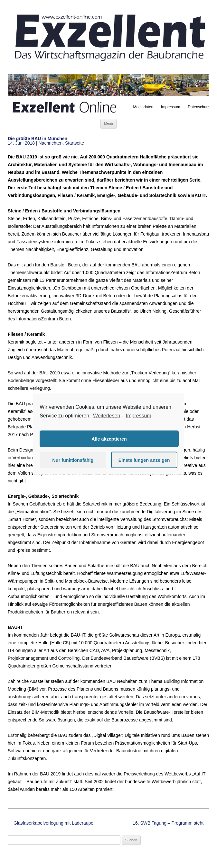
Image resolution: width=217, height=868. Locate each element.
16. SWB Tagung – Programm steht (171, 823)
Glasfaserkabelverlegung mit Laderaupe (51, 823)
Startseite (75, 143)
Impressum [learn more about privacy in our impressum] (139, 415)
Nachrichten (51, 143)
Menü (108, 123)
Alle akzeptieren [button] (109, 439)
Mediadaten (143, 107)
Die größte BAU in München (38, 139)
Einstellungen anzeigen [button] (144, 460)
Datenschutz (198, 107)
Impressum (170, 107)
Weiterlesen (107, 415)
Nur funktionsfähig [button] (73, 460)
